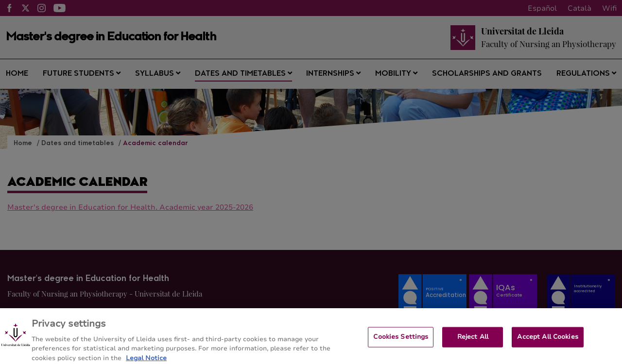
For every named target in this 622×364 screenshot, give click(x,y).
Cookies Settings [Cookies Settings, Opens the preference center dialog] (401, 343)
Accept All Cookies (547, 343)
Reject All (473, 343)
